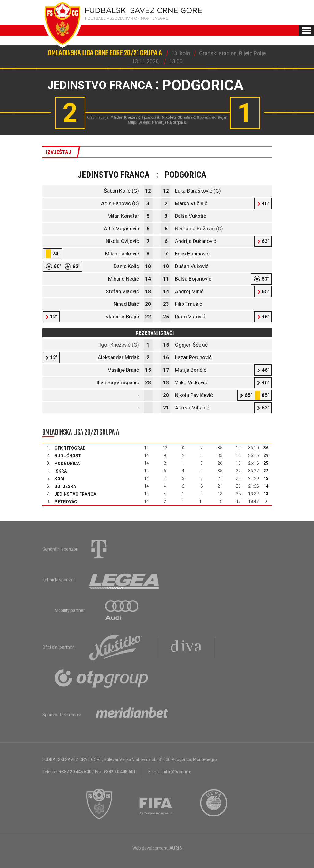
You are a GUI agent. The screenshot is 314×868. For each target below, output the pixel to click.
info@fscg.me (177, 772)
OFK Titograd (70, 448)
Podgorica (67, 463)
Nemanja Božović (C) (199, 229)
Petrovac (66, 502)
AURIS (176, 848)
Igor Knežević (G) (119, 345)
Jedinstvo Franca (75, 494)
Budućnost (68, 456)
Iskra (61, 471)
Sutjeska (65, 486)
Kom (59, 479)
